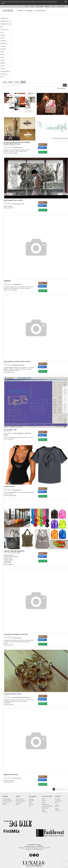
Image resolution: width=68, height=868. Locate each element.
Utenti (43, 810)
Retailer (32, 6)
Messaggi (31, 799)
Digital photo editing (11, 774)
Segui (30, 802)
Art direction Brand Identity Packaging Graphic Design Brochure (17, 143)
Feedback (31, 804)
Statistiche (44, 811)
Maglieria (6, 488)
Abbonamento (45, 804)
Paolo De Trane (17, 778)
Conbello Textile (9, 486)
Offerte (4, 804)
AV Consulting (17, 553)
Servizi (23, 82)
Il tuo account (40, 11)
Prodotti (17, 82)
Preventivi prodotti (7, 801)
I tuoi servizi (6, 802)
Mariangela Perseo (18, 147)
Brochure (14, 146)
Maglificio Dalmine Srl (19, 365)
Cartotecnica (7, 146)
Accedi (53, 6)
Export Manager (40, 6)
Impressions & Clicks (47, 806)
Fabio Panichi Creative (19, 204)
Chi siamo (57, 799)
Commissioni (45, 808)
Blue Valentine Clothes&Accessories (22, 697)
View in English (61, 6)
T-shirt (12, 488)
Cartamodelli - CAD (10, 430)
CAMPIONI (7, 281)
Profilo (44, 799)
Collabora (29, 11)
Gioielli (6, 696)
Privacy (57, 802)
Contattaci (57, 810)
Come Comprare (7, 799)
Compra (21, 11)
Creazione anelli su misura (13, 694)
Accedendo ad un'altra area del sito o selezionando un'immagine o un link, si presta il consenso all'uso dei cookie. (29, 3)
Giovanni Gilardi (17, 638)
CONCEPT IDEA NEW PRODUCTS (14, 551)
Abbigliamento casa (9, 636)
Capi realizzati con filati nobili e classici (17, 361)
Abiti (5, 363)
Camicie (6, 283)
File (30, 806)
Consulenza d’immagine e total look (16, 634)
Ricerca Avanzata (61, 88)
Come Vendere (19, 799)
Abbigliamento (8, 432)
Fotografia (7, 202)
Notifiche (31, 801)
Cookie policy (58, 801)
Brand (27, 6)
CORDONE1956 (17, 284)
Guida (48, 6)
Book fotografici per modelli (13, 200)
